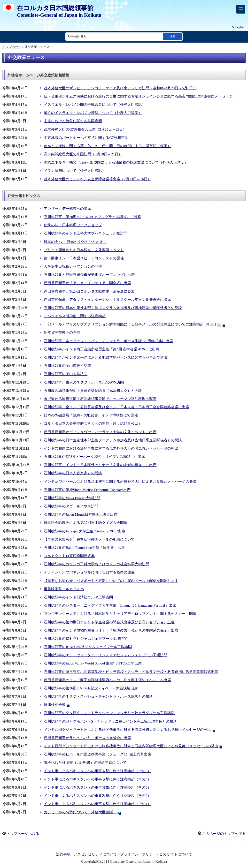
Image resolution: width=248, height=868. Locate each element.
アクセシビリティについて (95, 854)
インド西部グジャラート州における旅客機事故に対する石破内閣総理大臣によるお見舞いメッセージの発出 (131, 746)
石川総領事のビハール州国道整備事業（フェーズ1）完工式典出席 (97, 754)
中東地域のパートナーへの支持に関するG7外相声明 (86, 138)
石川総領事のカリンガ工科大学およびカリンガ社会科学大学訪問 (97, 564)
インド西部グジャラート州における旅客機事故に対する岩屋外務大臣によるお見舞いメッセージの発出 (127, 730)
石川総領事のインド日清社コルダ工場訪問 (78, 597)
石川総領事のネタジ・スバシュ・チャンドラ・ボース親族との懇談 (98, 696)
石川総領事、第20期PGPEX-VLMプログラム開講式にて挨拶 (93, 217)
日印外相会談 (55, 705)
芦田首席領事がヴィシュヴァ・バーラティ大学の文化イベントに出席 (100, 432)
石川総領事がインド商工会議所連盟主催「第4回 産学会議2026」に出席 (102, 349)
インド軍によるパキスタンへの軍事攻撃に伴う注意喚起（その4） (97, 779)
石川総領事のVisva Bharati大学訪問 (72, 498)
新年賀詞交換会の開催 (62, 332)
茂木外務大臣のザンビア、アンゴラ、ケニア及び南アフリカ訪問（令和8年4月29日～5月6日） (120, 88)
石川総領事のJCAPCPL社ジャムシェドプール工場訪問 (88, 647)
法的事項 (63, 854)
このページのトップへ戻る (224, 834)
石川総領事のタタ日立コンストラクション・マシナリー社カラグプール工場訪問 (109, 713)
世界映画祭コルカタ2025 (64, 589)
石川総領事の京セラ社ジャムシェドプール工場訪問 (86, 639)
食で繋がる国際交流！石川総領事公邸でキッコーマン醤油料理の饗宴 (100, 399)
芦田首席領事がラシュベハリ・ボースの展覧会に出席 (87, 738)
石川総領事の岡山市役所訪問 (67, 366)
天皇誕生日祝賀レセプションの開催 (73, 266)
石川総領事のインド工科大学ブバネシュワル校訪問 (86, 233)
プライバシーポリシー (138, 854)
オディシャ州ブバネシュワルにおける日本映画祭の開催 (89, 572)
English (240, 27)
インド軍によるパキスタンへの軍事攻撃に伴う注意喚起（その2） (97, 796)
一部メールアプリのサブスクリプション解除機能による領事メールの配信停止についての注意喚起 (124, 324)
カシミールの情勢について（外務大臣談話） (81, 812)
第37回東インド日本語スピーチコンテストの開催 (84, 258)
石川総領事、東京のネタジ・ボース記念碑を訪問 (84, 382)
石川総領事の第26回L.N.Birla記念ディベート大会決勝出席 (91, 688)
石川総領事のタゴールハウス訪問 (71, 506)
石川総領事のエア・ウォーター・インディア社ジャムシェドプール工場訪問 (106, 655)
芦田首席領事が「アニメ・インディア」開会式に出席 (87, 283)
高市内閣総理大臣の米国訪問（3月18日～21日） (83, 154)
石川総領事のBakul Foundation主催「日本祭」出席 (84, 548)
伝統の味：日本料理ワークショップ (73, 225)
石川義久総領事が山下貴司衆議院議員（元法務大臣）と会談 (93, 391)
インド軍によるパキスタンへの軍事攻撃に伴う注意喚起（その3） (97, 787)
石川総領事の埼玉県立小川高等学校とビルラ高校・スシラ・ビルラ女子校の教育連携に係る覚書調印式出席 (131, 672)
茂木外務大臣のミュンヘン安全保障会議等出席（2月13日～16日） (97, 179)
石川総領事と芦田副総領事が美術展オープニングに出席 (89, 275)
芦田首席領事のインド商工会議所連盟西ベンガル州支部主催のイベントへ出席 (107, 680)
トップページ (12, 47)
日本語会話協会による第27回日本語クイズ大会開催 (86, 523)
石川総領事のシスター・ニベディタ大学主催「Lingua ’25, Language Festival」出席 (110, 605)
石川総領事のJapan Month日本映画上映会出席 (81, 514)
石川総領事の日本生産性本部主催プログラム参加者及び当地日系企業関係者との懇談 (113, 308)
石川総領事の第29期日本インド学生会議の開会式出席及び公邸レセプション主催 (109, 622)
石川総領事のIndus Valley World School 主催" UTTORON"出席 (93, 663)
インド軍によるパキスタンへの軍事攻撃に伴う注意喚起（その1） (97, 804)
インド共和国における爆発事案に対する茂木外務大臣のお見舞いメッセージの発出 (111, 448)
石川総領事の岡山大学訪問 (66, 374)
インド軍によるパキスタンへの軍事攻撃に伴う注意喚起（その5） (97, 771)
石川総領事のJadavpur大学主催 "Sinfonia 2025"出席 (85, 531)
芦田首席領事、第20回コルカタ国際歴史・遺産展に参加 (89, 291)
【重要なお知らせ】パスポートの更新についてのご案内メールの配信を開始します (111, 581)
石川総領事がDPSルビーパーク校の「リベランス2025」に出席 (94, 457)
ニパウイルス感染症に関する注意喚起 (75, 316)
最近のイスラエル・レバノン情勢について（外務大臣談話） (93, 113)
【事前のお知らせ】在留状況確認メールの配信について (89, 539)
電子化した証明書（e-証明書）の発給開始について (85, 762)
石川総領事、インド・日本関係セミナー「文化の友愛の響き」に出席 (100, 465)
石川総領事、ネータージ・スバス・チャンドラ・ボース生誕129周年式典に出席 (108, 341)
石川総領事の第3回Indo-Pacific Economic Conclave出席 (87, 490)
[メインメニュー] (241, 9)
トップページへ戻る (23, 834)
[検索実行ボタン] (172, 36)
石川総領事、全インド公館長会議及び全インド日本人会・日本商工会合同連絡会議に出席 (116, 407)
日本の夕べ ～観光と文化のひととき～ (75, 242)
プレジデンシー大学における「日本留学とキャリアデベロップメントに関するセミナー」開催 (120, 614)
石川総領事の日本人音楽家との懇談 (73, 473)
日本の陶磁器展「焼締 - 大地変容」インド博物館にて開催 (91, 415)
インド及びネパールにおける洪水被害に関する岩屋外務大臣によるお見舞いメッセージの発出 (120, 482)
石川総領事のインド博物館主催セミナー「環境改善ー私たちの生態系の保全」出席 (111, 630)
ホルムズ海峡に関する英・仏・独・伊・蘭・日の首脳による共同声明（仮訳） (107, 146)
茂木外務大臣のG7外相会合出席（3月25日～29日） (85, 129)
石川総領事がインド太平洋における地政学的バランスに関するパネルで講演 (106, 357)
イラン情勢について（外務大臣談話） (75, 171)
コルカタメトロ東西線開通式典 (69, 556)
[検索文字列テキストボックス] (113, 36)
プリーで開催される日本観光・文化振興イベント (84, 250)
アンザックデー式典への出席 (67, 209)
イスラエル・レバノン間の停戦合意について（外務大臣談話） (95, 105)
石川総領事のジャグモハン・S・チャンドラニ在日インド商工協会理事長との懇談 (110, 721)
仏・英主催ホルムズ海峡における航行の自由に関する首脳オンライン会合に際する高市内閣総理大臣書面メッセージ (138, 96)
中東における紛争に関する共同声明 (73, 121)
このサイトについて (176, 854)
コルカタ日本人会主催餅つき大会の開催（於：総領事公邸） (93, 423)
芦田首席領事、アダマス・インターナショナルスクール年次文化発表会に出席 (107, 300)
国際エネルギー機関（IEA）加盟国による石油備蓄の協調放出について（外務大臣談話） (116, 162)
